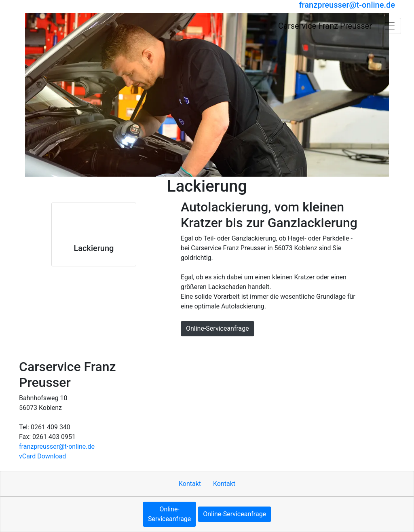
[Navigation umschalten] (390, 26)
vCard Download (42, 456)
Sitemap (221, 347)
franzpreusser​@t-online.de (57, 446)
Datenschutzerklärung (270, 347)
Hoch (127, 347)
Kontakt (152, 347)
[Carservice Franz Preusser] (45, 26)
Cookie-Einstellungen (368, 347)
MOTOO (320, 347)
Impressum (186, 347)
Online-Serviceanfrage (218, 328)
